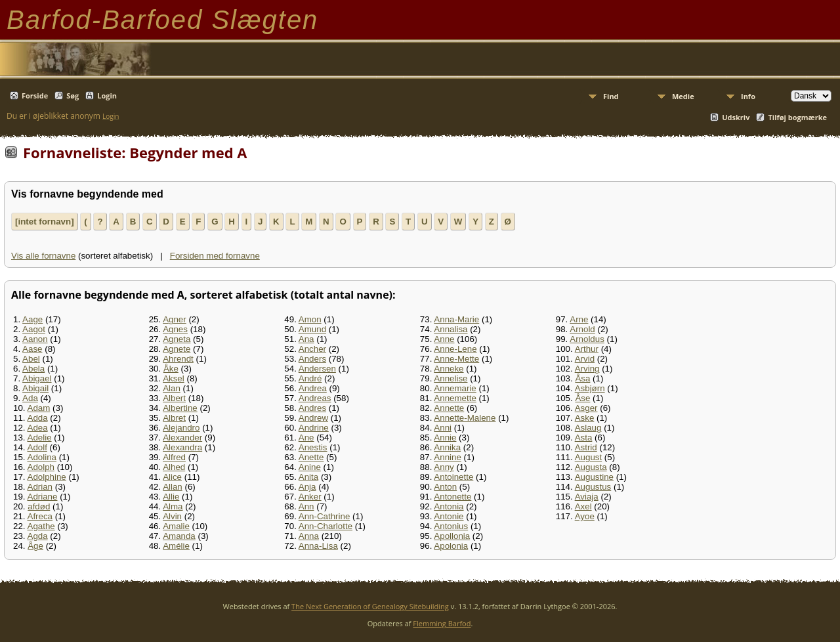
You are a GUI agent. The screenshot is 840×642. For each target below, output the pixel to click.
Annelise (451, 378)
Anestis (313, 447)
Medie (683, 96)
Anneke (449, 369)
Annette (449, 408)
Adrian (40, 487)
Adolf (37, 447)
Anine (310, 467)
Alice (172, 477)
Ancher (312, 349)
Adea (38, 428)
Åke (171, 369)
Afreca (40, 516)
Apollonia (452, 536)
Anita (308, 477)
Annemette (455, 398)
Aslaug (588, 428)
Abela (33, 369)
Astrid (586, 447)
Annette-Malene (465, 418)
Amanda (179, 536)
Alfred (174, 457)
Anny (444, 467)
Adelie (40, 438)
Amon (310, 319)
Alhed (174, 467)
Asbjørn (590, 388)
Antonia (449, 506)
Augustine (594, 477)
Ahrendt (178, 359)
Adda (38, 418)
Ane (306, 438)
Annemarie (455, 388)
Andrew (313, 418)
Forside (35, 96)
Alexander (182, 438)
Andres (312, 408)
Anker (310, 497)
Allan (173, 487)
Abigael (37, 378)
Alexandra (182, 447)
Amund (312, 329)
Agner (175, 319)
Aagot (34, 329)
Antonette (452, 497)
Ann (306, 506)
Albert (174, 398)
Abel (31, 359)
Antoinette (453, 477)
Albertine (180, 408)
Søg (73, 96)
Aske (585, 418)
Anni (443, 428)
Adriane (43, 497)
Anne (444, 339)
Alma (173, 506)
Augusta (591, 467)
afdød (39, 506)
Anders (312, 359)
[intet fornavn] (45, 222)
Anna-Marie (456, 319)
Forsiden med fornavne (215, 256)
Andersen (317, 369)
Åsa (582, 378)
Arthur (587, 349)
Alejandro (181, 428)
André (310, 378)
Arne (579, 319)
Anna (309, 536)
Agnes (175, 329)
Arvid (585, 359)
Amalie (176, 526)
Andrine (314, 428)
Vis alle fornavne (43, 256)
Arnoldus (587, 339)
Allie (171, 497)
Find (611, 96)
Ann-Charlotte (325, 526)
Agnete (177, 349)
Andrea (313, 388)
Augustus (593, 487)
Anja (307, 487)
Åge (35, 546)
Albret (174, 418)
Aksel (174, 378)
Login (107, 96)
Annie (445, 438)
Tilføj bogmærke (797, 117)
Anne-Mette (456, 359)
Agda (38, 536)
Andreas (315, 398)
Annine (448, 457)
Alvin (172, 516)
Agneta (177, 339)
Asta (584, 438)
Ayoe (585, 516)
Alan (172, 388)
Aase (32, 349)
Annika (447, 447)
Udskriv (736, 117)
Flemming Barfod (442, 623)
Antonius (451, 526)
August (589, 457)
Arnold (582, 329)
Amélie (176, 546)
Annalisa (451, 329)
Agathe (41, 526)
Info (748, 96)
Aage (32, 319)
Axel (583, 506)
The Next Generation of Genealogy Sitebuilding (370, 606)
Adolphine (47, 477)
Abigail (35, 388)
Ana (306, 339)
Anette (311, 457)
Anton (445, 487)
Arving (587, 369)
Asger (586, 408)
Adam (39, 408)
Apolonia (451, 546)
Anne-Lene (455, 349)
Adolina (42, 457)
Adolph (41, 467)
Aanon (35, 339)
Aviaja (587, 497)
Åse (582, 398)
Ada (30, 398)
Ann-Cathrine (325, 516)
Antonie (449, 516)
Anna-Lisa (318, 546)
